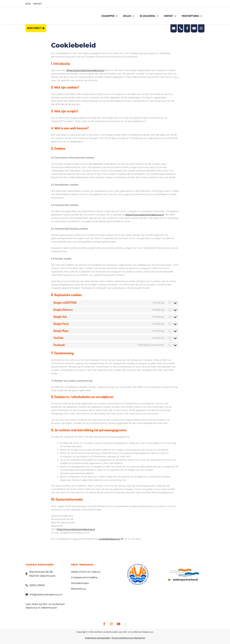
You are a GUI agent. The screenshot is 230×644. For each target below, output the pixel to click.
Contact (170, 16)
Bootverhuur (79, 589)
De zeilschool (149, 16)
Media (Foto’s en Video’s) (86, 572)
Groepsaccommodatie (84, 577)
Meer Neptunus (192, 16)
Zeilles (128, 16)
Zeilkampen (109, 16)
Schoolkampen (80, 583)
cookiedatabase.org (109, 539)
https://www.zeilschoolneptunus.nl (85, 70)
